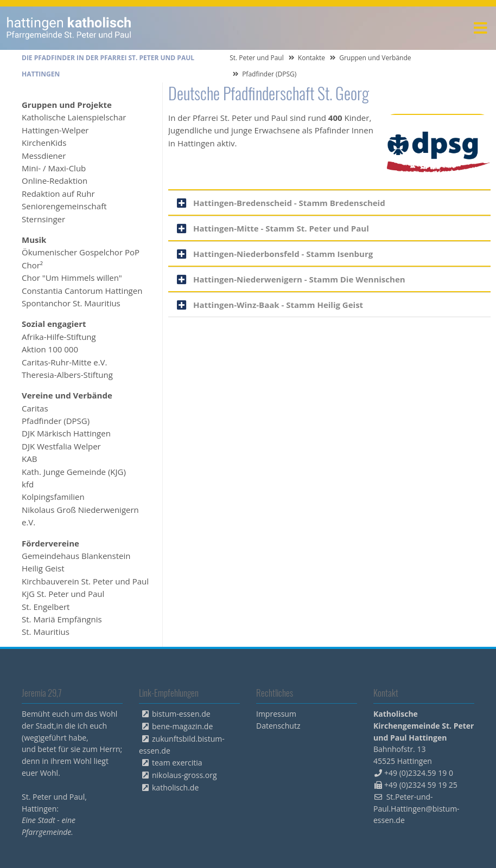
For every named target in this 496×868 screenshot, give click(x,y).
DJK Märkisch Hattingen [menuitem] (66, 433)
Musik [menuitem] (34, 240)
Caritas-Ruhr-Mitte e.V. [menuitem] (65, 362)
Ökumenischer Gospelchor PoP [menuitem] (81, 252)
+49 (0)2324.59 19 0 (419, 773)
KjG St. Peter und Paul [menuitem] (63, 594)
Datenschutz (278, 726)
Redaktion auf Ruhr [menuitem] (58, 194)
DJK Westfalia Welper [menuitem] (61, 446)
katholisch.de (175, 787)
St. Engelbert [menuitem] (46, 607)
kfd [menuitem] (28, 484)
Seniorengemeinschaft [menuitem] (64, 206)
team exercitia (177, 763)
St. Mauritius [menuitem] (46, 632)
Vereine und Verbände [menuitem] (67, 395)
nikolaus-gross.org (185, 775)
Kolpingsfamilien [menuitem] (53, 497)
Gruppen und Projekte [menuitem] (67, 105)
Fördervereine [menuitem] (50, 543)
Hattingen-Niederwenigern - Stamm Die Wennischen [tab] (299, 279)
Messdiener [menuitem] (44, 156)
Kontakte (311, 58)
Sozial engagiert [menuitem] (54, 324)
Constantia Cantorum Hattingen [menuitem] (82, 291)
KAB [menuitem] (29, 459)
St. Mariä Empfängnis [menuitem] (62, 619)
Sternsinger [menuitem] (43, 219)
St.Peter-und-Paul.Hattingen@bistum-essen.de (416, 809)
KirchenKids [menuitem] (44, 143)
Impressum (276, 714)
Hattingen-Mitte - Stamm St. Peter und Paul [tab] (281, 228)
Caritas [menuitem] (35, 408)
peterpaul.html (69, 28)
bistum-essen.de (181, 714)
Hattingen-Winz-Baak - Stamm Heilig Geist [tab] (278, 305)
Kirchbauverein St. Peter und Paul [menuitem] (85, 581)
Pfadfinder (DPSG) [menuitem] (56, 421)
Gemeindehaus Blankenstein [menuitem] (76, 556)
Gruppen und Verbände (375, 58)
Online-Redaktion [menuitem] (55, 181)
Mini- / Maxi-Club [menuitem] (54, 168)
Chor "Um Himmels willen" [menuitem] (72, 278)
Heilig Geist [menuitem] (43, 568)
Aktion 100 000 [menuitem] (50, 349)
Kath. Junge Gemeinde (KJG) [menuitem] (74, 472)
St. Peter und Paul (257, 58)
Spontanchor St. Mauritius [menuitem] (71, 303)
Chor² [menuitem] (32, 265)
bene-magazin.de (182, 726)
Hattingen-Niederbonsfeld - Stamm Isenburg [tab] (283, 254)
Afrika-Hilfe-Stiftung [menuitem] (59, 337)
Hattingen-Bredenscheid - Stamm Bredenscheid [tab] (289, 203)
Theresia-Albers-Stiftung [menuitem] (67, 375)
